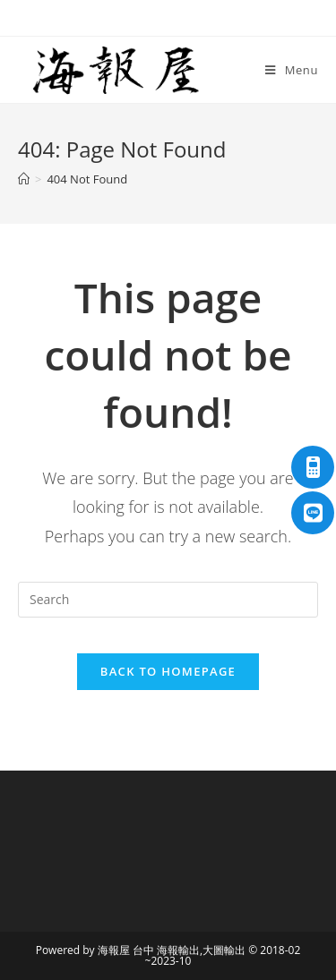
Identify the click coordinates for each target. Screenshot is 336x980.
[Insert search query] (168, 600)
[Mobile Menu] (292, 70)
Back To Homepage (168, 671)
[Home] (24, 179)
